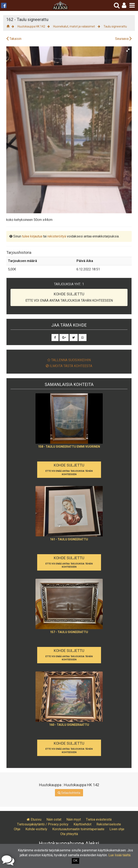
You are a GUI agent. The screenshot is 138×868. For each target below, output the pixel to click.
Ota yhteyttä (69, 834)
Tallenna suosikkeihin (69, 360)
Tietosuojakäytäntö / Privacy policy (43, 824)
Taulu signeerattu (115, 26)
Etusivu (34, 819)
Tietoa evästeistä (99, 819)
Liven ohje (117, 829)
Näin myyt (74, 819)
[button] (124, 5)
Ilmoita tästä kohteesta (69, 366)
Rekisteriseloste (109, 824)
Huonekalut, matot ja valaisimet (74, 26)
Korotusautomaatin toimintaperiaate (78, 829)
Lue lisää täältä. (120, 855)
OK (75, 861)
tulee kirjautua (32, 236)
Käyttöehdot (82, 824)
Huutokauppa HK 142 (31, 26)
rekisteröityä (57, 236)
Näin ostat (54, 819)
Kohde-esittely (36, 829)
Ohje (17, 829)
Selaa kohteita (69, 793)
